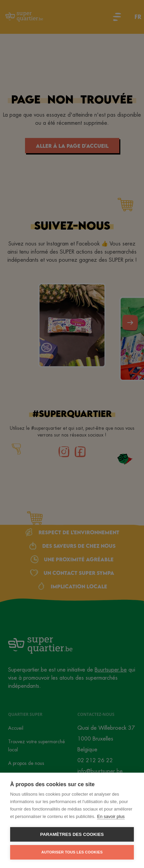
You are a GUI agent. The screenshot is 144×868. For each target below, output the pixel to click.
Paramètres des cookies (72, 834)
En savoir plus (111, 816)
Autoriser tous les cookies (72, 852)
